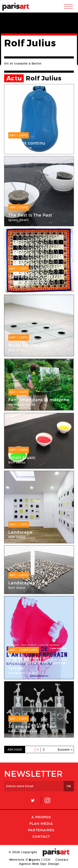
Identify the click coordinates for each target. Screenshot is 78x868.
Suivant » (65, 750)
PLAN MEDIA (41, 824)
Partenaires (41, 830)
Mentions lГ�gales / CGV (30, 860)
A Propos (41, 817)
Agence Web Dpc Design (39, 864)
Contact (41, 836)
